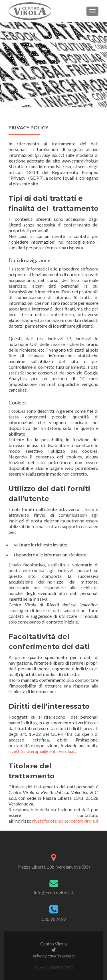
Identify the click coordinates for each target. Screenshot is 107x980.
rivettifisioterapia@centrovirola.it (42, 751)
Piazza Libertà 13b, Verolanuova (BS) (54, 867)
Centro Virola (53, 944)
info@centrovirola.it (54, 892)
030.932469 (54, 919)
